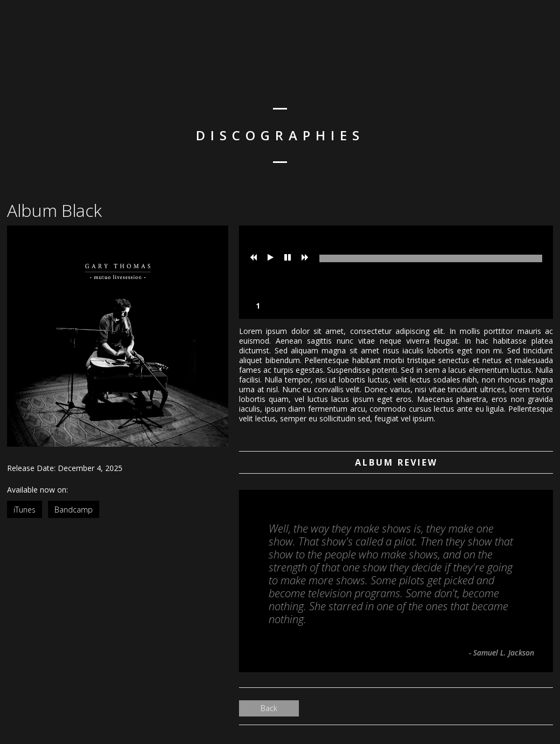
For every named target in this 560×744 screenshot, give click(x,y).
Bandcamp (74, 510)
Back (269, 708)
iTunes (25, 510)
